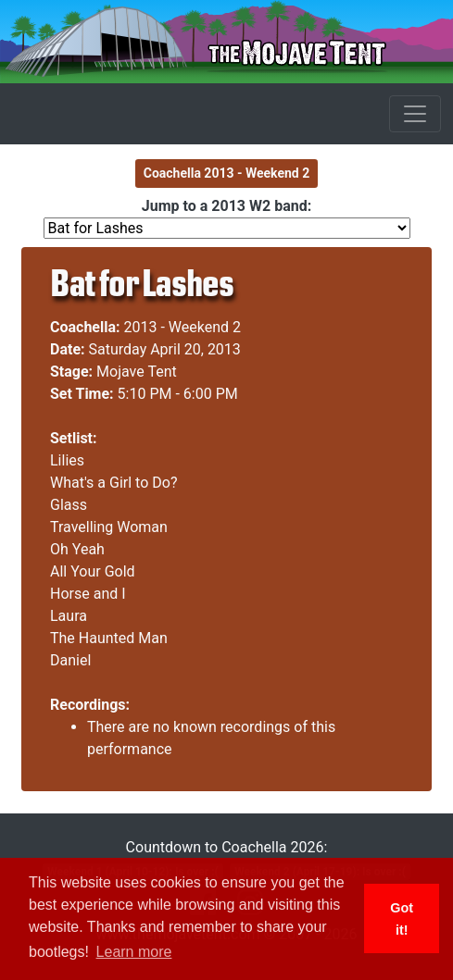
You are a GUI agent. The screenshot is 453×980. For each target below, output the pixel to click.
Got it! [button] (402, 919)
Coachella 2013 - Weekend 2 (227, 173)
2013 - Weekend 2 (183, 327)
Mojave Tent (137, 372)
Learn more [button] (134, 952)
